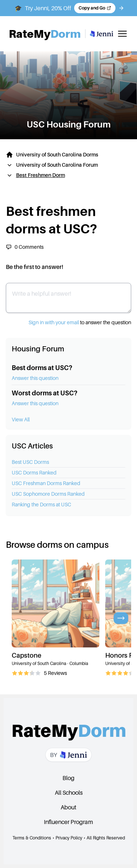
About (68, 807)
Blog (68, 778)
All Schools (69, 793)
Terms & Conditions (32, 838)
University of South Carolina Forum (57, 165)
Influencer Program (68, 822)
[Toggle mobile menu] (122, 34)
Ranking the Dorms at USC (41, 504)
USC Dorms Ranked (34, 472)
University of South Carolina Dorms (57, 154)
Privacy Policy (69, 838)
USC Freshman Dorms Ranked (46, 483)
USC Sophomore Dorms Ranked (48, 494)
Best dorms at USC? (42, 368)
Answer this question (35, 378)
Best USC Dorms (30, 462)
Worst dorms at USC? (45, 393)
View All (21, 419)
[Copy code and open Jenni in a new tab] (95, 8)
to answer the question (80, 322)
